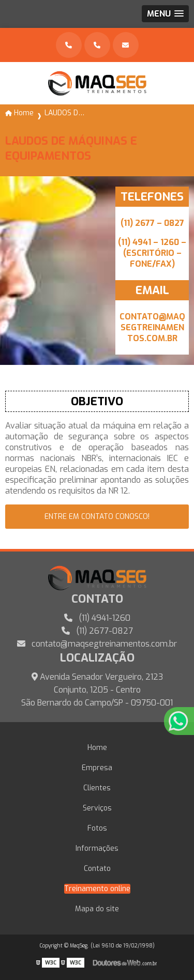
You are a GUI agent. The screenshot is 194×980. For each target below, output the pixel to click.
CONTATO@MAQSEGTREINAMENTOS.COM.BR (152, 327)
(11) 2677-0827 (97, 631)
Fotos (97, 828)
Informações (97, 848)
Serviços (97, 808)
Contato (97, 869)
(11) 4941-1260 (97, 618)
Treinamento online (97, 889)
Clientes (97, 788)
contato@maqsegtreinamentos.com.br (97, 644)
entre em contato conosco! (97, 517)
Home (97, 748)
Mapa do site (97, 909)
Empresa (97, 768)
